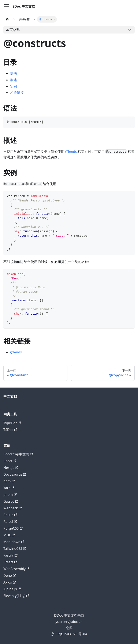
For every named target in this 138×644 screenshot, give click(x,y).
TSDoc (10, 430)
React (10, 461)
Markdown (14, 542)
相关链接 (17, 93)
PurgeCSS (13, 528)
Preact (10, 562)
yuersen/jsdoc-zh (69, 622)
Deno (10, 576)
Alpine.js (12, 589)
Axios (10, 582)
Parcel (10, 522)
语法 (14, 73)
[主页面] (7, 19)
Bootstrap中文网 (18, 454)
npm (9, 481)
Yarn (9, 488)
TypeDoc (12, 423)
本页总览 (13, 30)
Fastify (10, 555)
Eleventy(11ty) (16, 596)
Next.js (11, 468)
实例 (14, 86)
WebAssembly (16, 569)
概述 (14, 80)
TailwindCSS (15, 549)
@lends (71, 152)
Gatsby (11, 501)
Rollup (10, 515)
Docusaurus (15, 474)
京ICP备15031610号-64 (69, 634)
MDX (9, 535)
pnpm (10, 495)
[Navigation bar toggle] (7, 6)
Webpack (13, 508)
